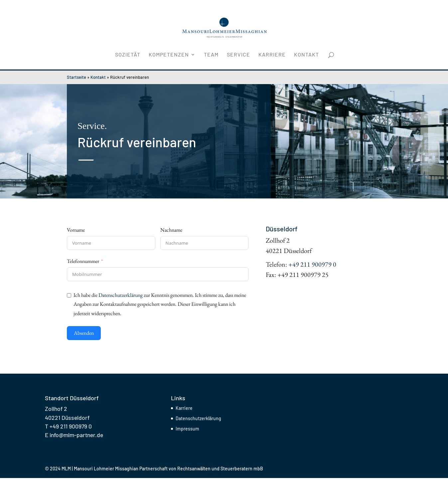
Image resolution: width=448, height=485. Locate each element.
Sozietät (128, 55)
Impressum (187, 429)
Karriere (272, 55)
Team (211, 55)
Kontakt (306, 55)
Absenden (84, 333)
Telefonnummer (83, 261)
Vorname (76, 230)
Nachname (171, 230)
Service (238, 55)
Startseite (76, 77)
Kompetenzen (169, 55)
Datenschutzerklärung (121, 295)
